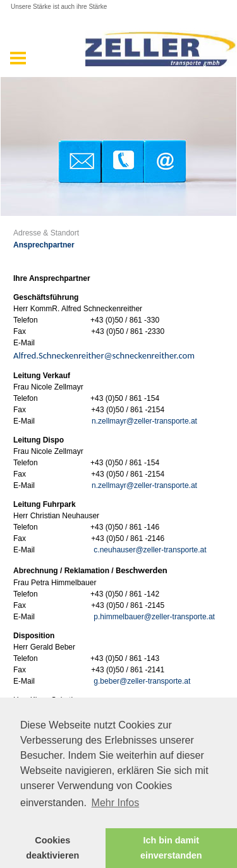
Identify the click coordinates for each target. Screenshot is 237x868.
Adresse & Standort (46, 233)
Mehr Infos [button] (116, 803)
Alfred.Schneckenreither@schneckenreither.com (104, 355)
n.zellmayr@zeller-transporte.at (144, 421)
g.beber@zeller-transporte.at (142, 681)
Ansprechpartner (44, 245)
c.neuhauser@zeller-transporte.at (150, 550)
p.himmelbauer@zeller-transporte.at (154, 617)
